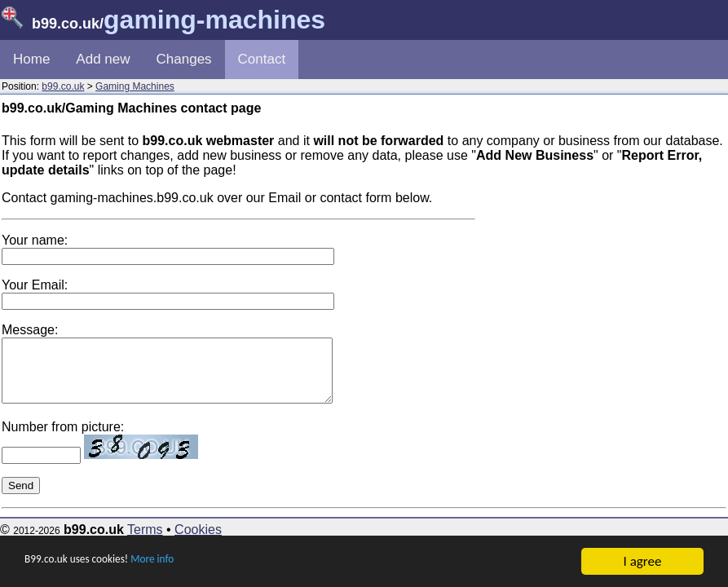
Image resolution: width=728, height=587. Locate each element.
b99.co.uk (63, 86)
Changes (184, 59)
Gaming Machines (135, 86)
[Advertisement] (604, 293)
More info (188, 562)
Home (31, 59)
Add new (103, 59)
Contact (262, 59)
